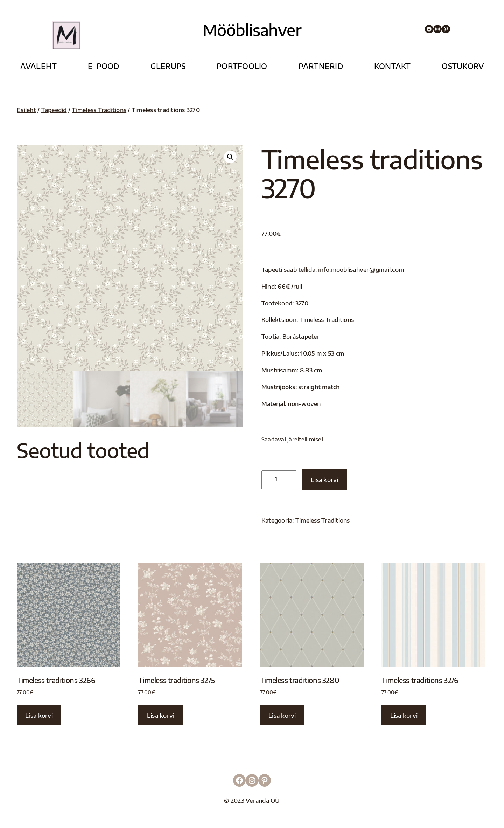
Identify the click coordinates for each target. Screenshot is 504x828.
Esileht (26, 110)
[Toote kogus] (279, 480)
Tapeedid (54, 110)
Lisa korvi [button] (39, 715)
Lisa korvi (325, 480)
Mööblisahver (252, 30)
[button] (230, 157)
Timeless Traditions (99, 110)
